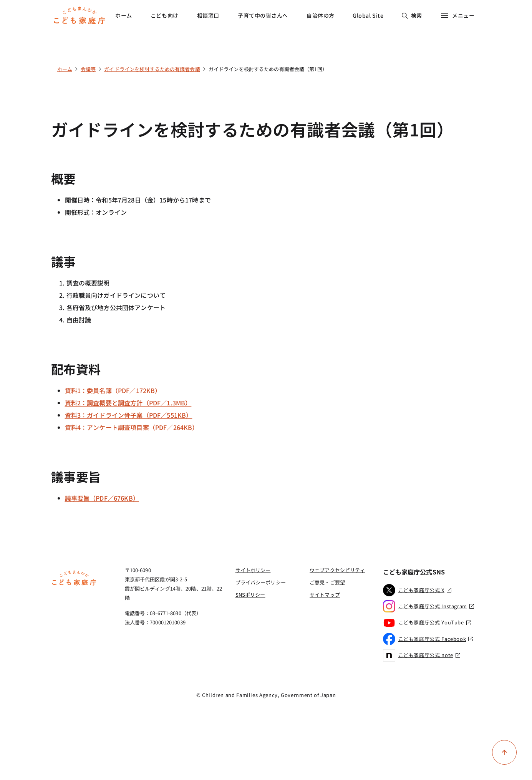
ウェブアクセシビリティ (337, 570)
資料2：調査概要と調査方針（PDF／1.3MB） (128, 403)
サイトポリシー (253, 570)
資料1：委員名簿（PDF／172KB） (113, 390)
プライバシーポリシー (261, 582)
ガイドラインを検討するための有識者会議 (152, 69)
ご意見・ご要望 (327, 582)
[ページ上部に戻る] (504, 752)
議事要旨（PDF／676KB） (102, 498)
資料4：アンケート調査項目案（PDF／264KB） (132, 427)
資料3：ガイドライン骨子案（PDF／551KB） (129, 415)
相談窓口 (208, 15)
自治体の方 (321, 15)
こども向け (165, 15)
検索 (412, 15)
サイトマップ (325, 595)
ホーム (124, 15)
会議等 (88, 69)
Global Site (368, 15)
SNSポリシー (250, 595)
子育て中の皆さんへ (263, 15)
